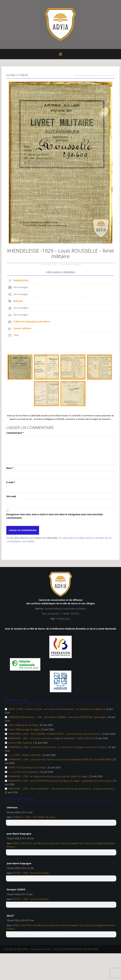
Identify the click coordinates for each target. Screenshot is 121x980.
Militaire (18, 301)
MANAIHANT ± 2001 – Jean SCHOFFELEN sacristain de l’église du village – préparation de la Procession (60, 781)
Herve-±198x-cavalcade (20, 743)
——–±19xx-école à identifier (23, 772)
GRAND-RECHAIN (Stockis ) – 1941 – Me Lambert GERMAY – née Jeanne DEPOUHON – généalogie (57, 717)
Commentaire (15, 433)
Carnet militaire (22, 328)
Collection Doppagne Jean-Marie (32, 321)
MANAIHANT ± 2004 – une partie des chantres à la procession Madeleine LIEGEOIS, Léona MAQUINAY (60, 759)
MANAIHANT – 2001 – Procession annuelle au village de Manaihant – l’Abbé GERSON (51, 738)
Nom (10, 468)
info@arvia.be (63, 619)
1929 (16, 335)
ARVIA (25, 949)
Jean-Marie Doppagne (71, 264)
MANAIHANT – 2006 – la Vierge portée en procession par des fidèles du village (48, 776)
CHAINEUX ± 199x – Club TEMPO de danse (34, 817)
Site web (11, 496)
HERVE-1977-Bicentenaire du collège (27, 767)
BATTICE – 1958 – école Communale (30, 873)
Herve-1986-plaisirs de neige (23, 725)
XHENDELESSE (21, 280)
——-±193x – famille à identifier (24, 755)
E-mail (11, 482)
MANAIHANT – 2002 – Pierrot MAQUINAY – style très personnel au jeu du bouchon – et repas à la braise (61, 789)
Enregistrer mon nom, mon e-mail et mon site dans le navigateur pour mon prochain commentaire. (55, 516)
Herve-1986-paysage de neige (24, 729)
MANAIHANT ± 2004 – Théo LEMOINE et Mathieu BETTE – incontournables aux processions (54, 734)
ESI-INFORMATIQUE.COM (74, 949)
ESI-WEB (94, 949)
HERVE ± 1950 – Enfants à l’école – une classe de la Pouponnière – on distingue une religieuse (56, 709)
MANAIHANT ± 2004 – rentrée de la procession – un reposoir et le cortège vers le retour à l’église (57, 747)
